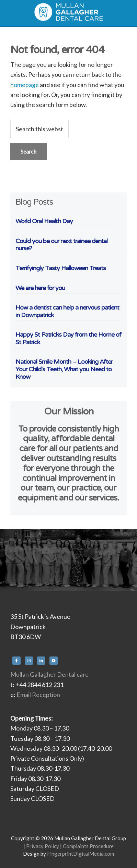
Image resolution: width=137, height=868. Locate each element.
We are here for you (40, 288)
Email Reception (38, 695)
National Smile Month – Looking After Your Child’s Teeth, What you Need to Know (64, 369)
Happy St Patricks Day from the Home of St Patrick (68, 338)
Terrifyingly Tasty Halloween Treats (61, 268)
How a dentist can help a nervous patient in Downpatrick (67, 311)
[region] (68, 560)
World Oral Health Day (44, 221)
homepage (25, 85)
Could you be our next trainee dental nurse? (61, 245)
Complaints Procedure (88, 846)
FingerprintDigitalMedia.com (81, 854)
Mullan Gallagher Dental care (49, 674)
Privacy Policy (43, 846)
